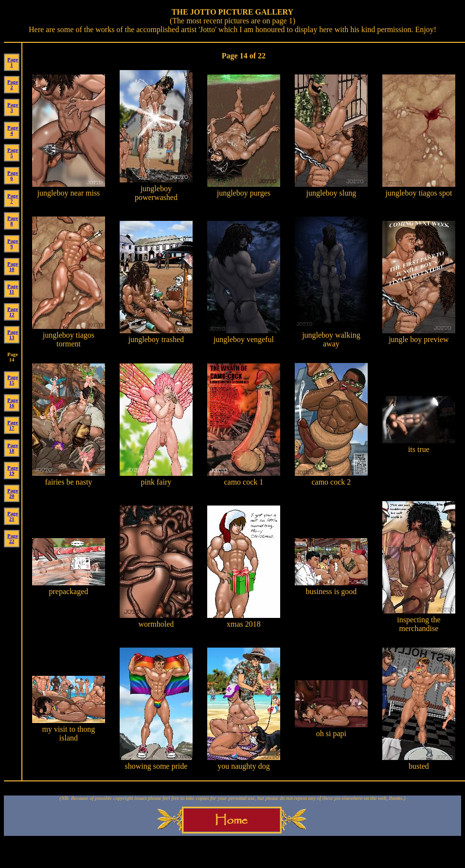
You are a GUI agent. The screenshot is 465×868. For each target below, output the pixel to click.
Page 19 (13, 470)
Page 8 (13, 221)
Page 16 (13, 403)
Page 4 (13, 130)
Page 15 (13, 380)
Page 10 (13, 267)
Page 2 (13, 85)
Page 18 (13, 448)
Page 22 (13, 539)
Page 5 (13, 153)
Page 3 (13, 108)
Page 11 (13, 289)
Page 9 (13, 244)
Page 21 (13, 516)
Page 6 (13, 176)
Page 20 (13, 493)
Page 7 (13, 199)
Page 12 (13, 312)
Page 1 (13, 62)
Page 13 (13, 335)
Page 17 (13, 425)
